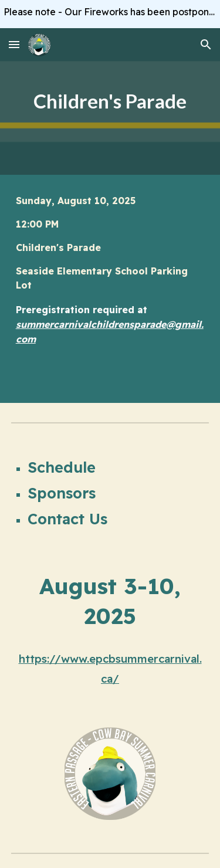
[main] (110, 101)
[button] (14, 44)
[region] (110, 14)
